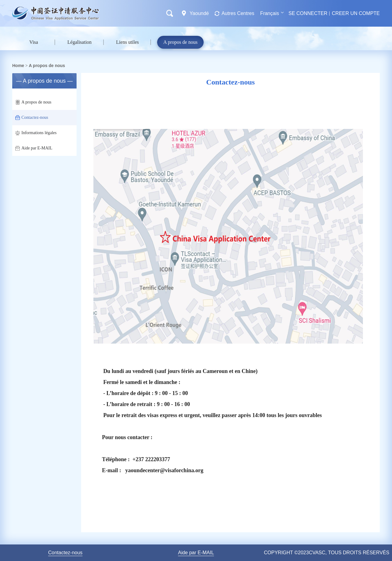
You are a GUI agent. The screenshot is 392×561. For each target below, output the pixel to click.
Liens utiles (127, 42)
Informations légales (36, 133)
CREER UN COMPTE (356, 13)
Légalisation (79, 42)
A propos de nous (180, 42)
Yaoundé (200, 13)
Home (18, 66)
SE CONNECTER (308, 13)
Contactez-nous (32, 118)
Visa (34, 42)
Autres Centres (238, 13)
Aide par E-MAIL (34, 148)
